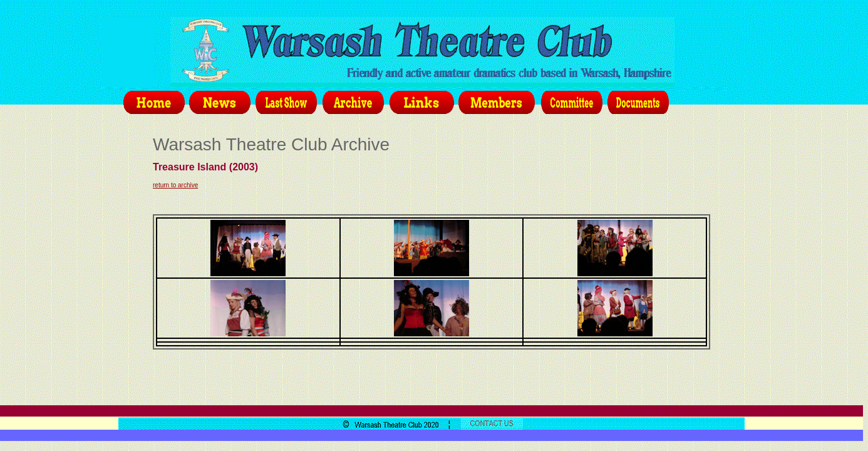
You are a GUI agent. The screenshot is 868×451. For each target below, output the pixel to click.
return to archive (175, 185)
